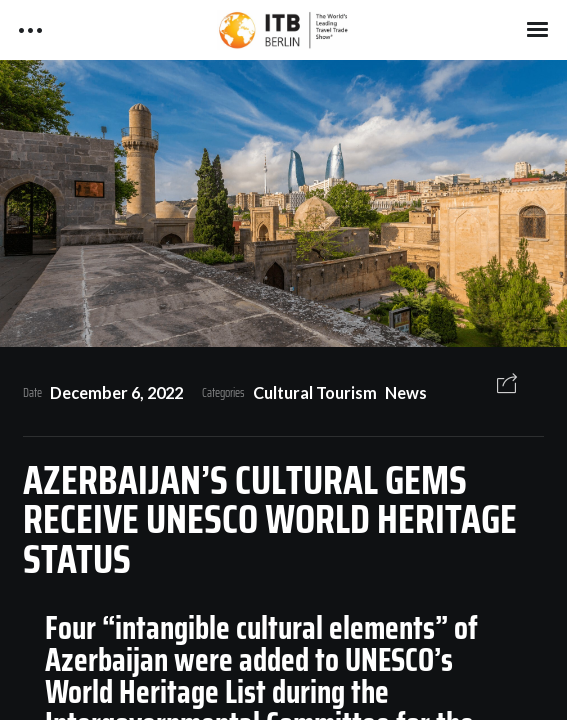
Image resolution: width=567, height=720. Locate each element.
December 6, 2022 (116, 392)
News (406, 392)
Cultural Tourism (315, 392)
